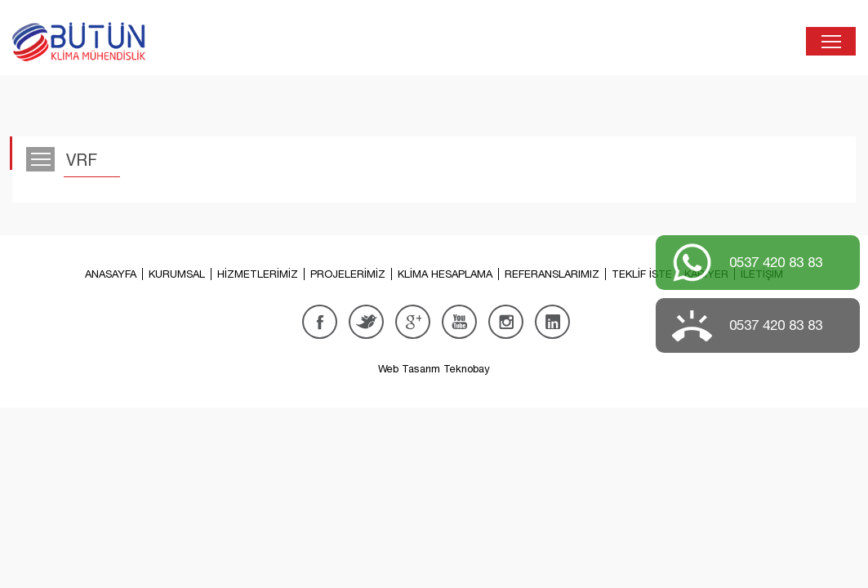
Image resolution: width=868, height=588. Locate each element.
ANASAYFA (111, 274)
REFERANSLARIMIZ (552, 274)
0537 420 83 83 (776, 262)
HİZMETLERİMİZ (258, 274)
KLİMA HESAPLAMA (445, 274)
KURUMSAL (177, 274)
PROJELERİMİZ (348, 274)
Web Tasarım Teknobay (434, 369)
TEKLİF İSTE (642, 274)
